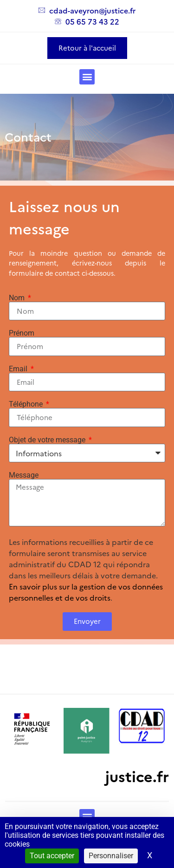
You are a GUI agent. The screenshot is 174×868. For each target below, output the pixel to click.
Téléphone (27, 404)
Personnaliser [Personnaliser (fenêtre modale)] (111, 856)
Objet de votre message (48, 440)
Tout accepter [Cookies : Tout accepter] (52, 856)
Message (24, 475)
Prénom (22, 333)
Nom (18, 298)
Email (19, 369)
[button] (87, 77)
